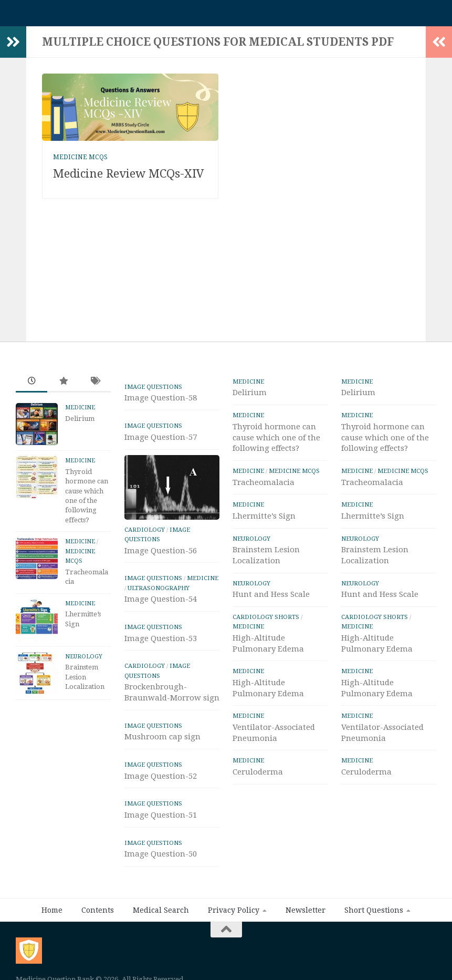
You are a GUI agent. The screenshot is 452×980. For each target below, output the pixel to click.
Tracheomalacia (264, 488)
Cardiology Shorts (266, 622)
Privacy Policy (234, 915)
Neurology (84, 662)
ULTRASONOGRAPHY (159, 593)
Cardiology (145, 535)
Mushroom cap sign (162, 742)
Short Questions (374, 915)
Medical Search (161, 915)
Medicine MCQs (80, 162)
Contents (98, 915)
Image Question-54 (161, 604)
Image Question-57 (161, 442)
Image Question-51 (161, 820)
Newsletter (306, 915)
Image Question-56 (161, 556)
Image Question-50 (161, 859)
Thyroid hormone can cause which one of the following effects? (276, 443)
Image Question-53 (161, 644)
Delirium (80, 424)
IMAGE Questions (153, 392)
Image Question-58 (161, 403)
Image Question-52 (161, 781)
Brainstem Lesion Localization (85, 682)
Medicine (80, 413)
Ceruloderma (258, 777)
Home (52, 915)
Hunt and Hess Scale (271, 600)
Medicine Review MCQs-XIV (129, 179)
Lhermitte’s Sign (264, 521)
